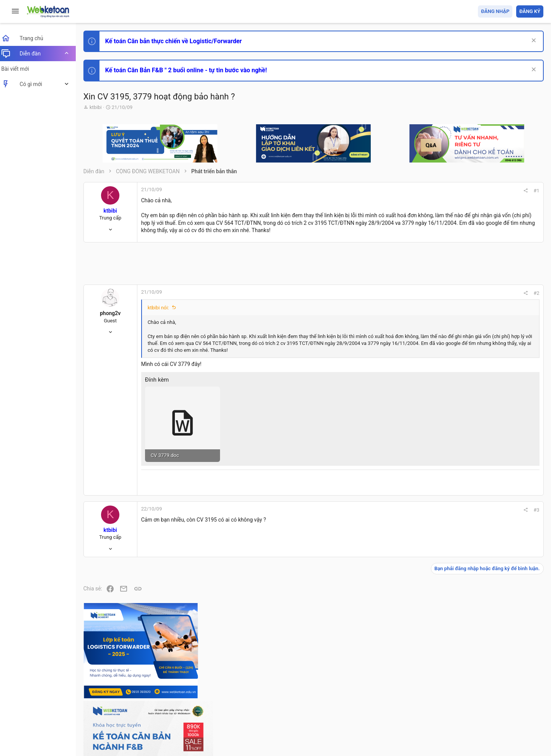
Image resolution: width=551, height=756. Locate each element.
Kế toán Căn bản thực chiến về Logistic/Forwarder (178, 41)
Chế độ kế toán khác (491, 549)
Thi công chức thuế (490, 592)
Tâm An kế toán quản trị (484, 632)
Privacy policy (457, 706)
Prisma (98, 706)
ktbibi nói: (163, 315)
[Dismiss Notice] (532, 41)
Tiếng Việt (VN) (135, 706)
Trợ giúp (486, 706)
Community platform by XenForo (155, 725)
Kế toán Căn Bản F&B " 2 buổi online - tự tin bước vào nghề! (191, 70)
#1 (433, 191)
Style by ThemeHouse (114, 739)
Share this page (496, 675)
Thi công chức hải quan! (497, 436)
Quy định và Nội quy (415, 706)
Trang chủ (510, 706)
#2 (433, 301)
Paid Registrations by (151, 732)
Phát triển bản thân (489, 422)
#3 (433, 517)
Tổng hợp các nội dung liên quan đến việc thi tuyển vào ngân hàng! (501, 521)
